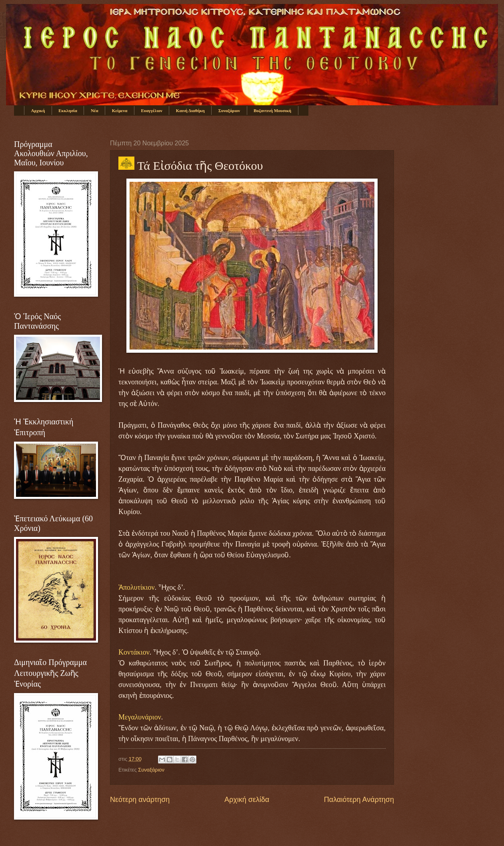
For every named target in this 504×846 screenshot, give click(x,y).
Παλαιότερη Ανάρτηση (359, 800)
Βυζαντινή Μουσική (272, 111)
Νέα (95, 111)
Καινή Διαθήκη (190, 111)
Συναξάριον (229, 111)
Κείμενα (120, 111)
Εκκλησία (68, 111)
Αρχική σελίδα (247, 800)
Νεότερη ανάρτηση (140, 800)
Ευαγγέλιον (151, 111)
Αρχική (38, 111)
